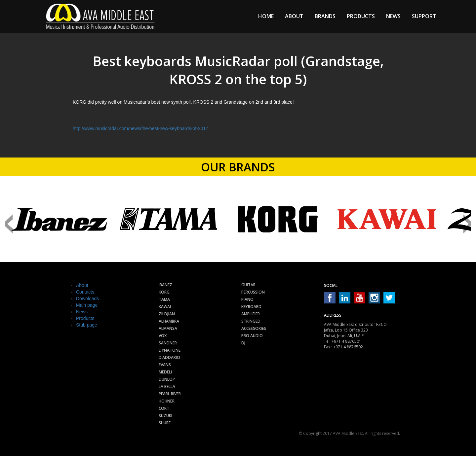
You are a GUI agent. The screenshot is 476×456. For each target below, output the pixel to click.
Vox (163, 336)
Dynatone (170, 350)
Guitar (248, 285)
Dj (243, 343)
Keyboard (251, 307)
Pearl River (170, 394)
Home (266, 16)
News (393, 16)
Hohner (167, 401)
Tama (164, 299)
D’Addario (169, 357)
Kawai (165, 307)
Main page (87, 305)
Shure (165, 423)
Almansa (168, 328)
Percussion (253, 292)
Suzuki (165, 416)
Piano (247, 299)
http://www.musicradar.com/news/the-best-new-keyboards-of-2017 (140, 128)
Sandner (168, 343)
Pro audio (252, 336)
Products (361, 16)
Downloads (87, 298)
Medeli (165, 372)
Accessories (254, 328)
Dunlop (167, 379)
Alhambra (169, 321)
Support (424, 16)
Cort (164, 408)
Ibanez (165, 285)
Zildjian (167, 314)
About (294, 16)
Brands (325, 16)
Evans (165, 365)
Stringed (251, 321)
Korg (164, 292)
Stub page (87, 325)
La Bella (167, 386)
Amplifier (251, 314)
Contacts (85, 292)
